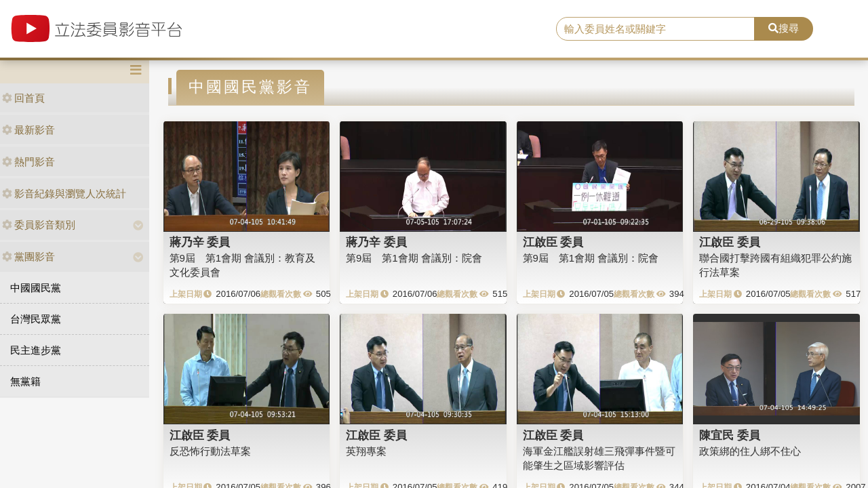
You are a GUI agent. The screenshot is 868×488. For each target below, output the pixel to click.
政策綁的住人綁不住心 (750, 451)
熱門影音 (28, 162)
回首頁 (23, 98)
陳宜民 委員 (730, 435)
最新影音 (28, 130)
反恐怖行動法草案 (210, 451)
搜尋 (784, 28)
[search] (655, 29)
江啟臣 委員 (553, 242)
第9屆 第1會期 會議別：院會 (414, 258)
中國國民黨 (36, 288)
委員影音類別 (39, 225)
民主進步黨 (36, 350)
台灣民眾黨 (36, 319)
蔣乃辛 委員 (200, 242)
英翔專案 (366, 451)
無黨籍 (25, 381)
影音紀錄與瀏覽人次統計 (64, 194)
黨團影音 (28, 257)
